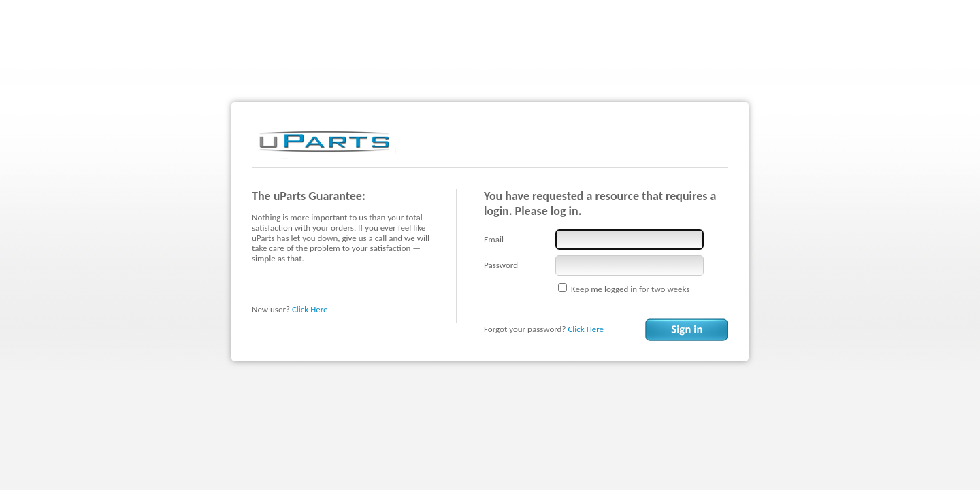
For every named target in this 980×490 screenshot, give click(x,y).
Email (494, 239)
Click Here (310, 309)
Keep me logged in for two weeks (630, 289)
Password (501, 265)
